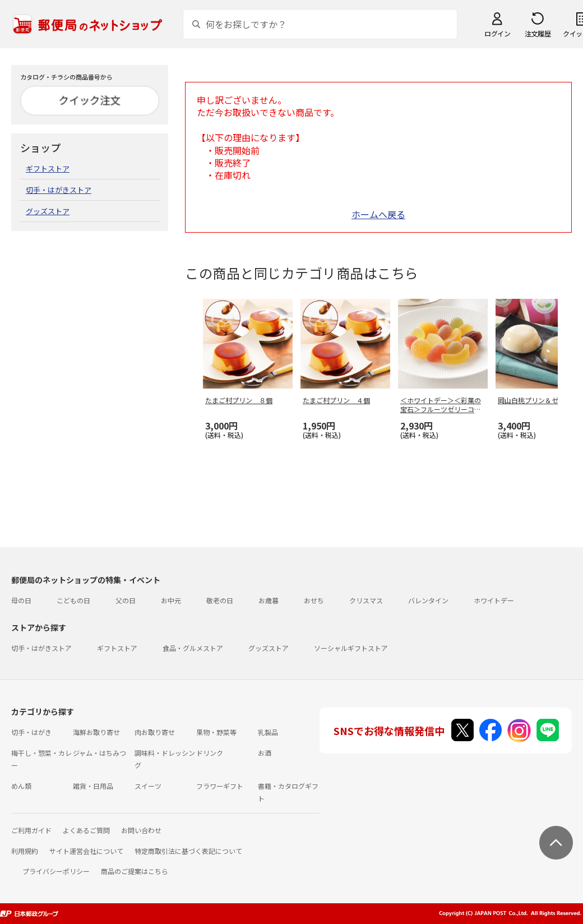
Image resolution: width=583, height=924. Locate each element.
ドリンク (210, 753)
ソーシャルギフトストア (351, 648)
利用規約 (25, 851)
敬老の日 (220, 600)
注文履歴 (538, 33)
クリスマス (366, 600)
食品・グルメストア (193, 648)
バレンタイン (428, 600)
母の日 (21, 600)
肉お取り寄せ (155, 732)
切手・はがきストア (59, 190)
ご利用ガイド (31, 830)
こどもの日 (73, 600)
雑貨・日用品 (93, 786)
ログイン (497, 33)
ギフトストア (48, 168)
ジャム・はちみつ (100, 753)
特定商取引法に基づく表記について (188, 851)
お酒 (265, 753)
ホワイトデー (494, 600)
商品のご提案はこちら (135, 871)
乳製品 (268, 732)
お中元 (171, 600)
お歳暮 (269, 600)
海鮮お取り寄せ (96, 732)
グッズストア (48, 211)
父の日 (126, 600)
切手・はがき (31, 732)
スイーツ (148, 786)
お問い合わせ (141, 830)
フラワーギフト (220, 786)
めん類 (21, 786)
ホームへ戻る (378, 214)
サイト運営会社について (86, 851)
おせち (314, 600)
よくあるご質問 (86, 830)
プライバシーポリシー (56, 871)
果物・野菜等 (216, 732)
